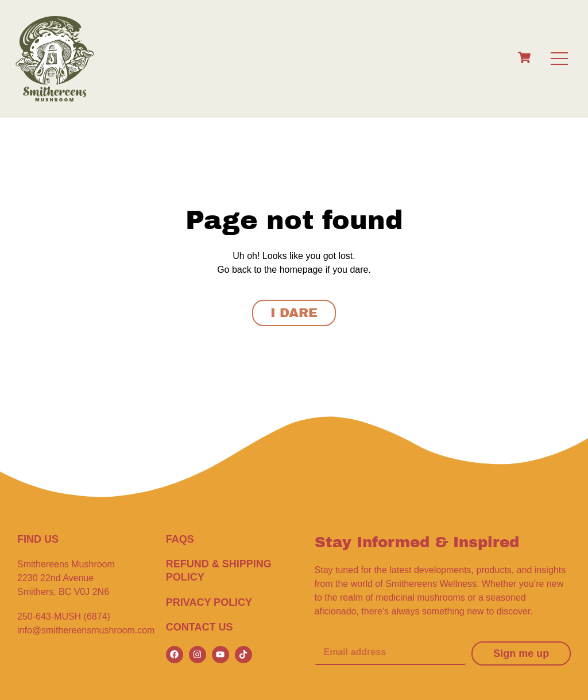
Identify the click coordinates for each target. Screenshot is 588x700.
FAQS (180, 539)
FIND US (38, 539)
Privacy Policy (209, 602)
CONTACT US (200, 627)
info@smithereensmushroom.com (86, 630)
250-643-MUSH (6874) (64, 616)
